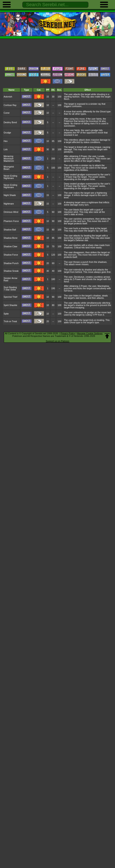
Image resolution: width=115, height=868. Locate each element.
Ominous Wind (11, 212)
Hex (6, 141)
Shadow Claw (10, 247)
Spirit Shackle (10, 305)
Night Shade (10, 195)
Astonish (8, 97)
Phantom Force (11, 221)
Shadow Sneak (11, 271)
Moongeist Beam (9, 168)
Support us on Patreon (57, 341)
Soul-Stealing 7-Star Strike (10, 289)
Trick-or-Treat (10, 321)
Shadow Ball (10, 230)
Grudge (7, 133)
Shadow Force (11, 255)
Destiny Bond (10, 122)
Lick (6, 149)
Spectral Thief (10, 297)
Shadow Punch (11, 263)
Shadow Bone (11, 238)
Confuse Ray (10, 105)
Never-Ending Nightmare (10, 177)
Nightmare (9, 204)
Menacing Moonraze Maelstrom (9, 159)
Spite (6, 314)
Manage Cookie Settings (90, 333)
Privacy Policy (68, 333)
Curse (7, 113)
